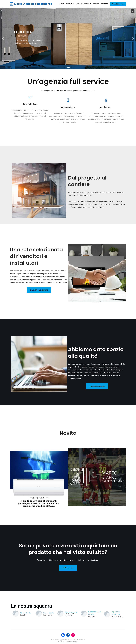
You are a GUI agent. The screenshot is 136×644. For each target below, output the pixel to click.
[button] (133, 11)
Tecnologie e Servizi (83, 4)
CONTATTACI (68, 568)
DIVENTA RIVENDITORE (39, 290)
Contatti (105, 4)
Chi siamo (70, 4)
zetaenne (75, 642)
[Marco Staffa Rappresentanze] (31, 4)
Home (62, 4)
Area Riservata (118, 4)
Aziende (96, 4)
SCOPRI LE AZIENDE (97, 386)
